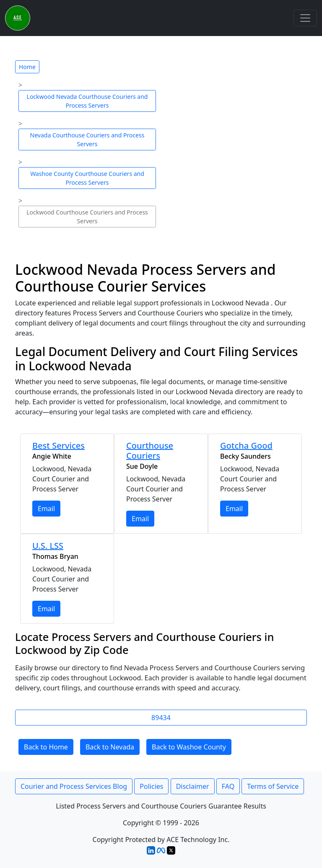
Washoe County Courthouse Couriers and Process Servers (87, 178)
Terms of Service (273, 786)
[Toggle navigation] (305, 18)
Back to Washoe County (189, 747)
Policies (151, 786)
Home (27, 67)
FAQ (228, 786)
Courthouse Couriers (150, 451)
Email (46, 509)
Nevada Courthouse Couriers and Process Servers (87, 139)
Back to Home (46, 747)
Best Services (58, 446)
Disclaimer (193, 786)
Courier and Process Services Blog (74, 786)
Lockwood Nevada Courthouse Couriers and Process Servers (87, 101)
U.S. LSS (48, 546)
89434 (161, 718)
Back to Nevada (110, 747)
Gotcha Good (246, 446)
